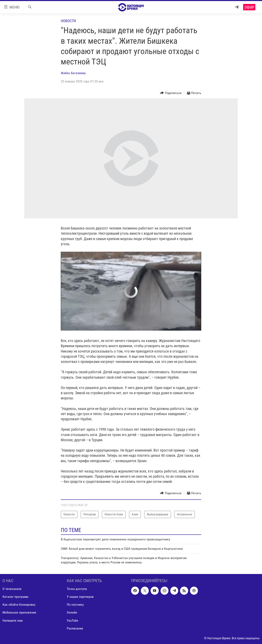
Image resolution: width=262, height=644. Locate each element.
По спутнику (75, 605)
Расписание (75, 628)
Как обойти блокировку (19, 605)
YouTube (73, 620)
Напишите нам (13, 620)
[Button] (171, 93)
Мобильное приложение (19, 613)
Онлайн (72, 613)
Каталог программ (15, 597)
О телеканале (12, 589)
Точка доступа (77, 589)
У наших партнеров (80, 597)
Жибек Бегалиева (73, 73)
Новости (68, 21)
